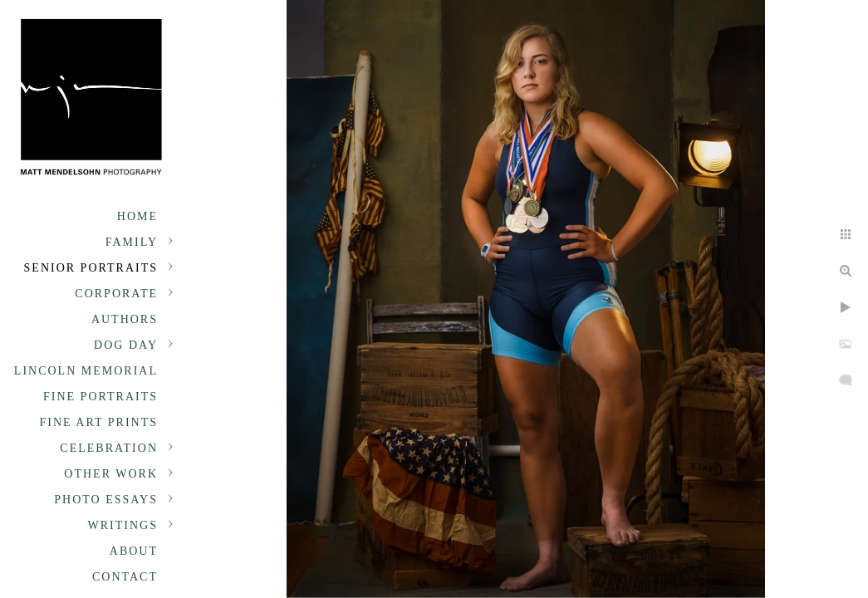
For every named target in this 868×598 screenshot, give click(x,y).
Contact (125, 577)
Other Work (111, 474)
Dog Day (126, 345)
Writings (123, 525)
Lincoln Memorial (86, 371)
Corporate (116, 294)
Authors (125, 319)
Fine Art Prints (99, 422)
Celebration (109, 448)
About (134, 551)
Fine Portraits (101, 397)
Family (132, 242)
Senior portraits (91, 268)
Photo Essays (106, 500)
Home (137, 216)
